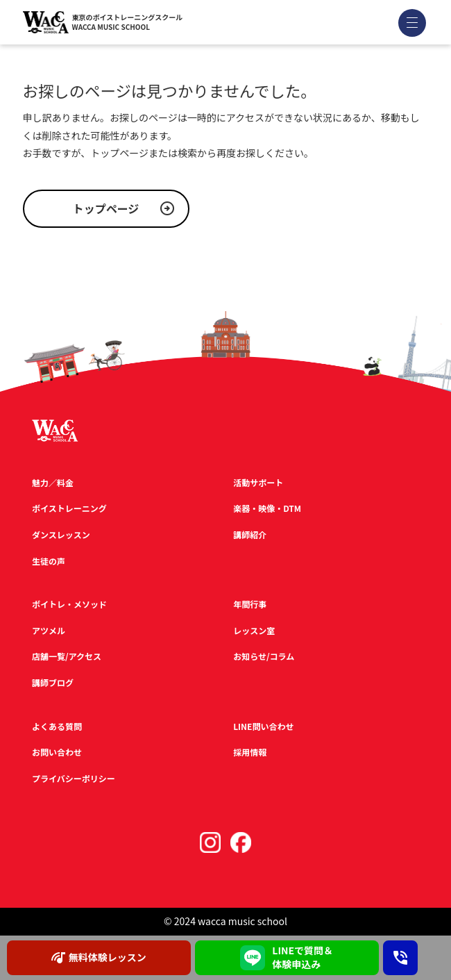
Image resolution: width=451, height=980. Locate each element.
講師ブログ (53, 682)
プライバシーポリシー (74, 778)
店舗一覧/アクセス (67, 656)
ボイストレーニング (69, 508)
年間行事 (250, 604)
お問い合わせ (57, 752)
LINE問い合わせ (263, 726)
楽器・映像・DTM (267, 508)
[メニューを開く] (412, 23)
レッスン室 (254, 630)
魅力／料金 (53, 482)
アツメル (49, 630)
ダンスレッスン (61, 534)
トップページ (106, 208)
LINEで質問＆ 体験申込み (287, 957)
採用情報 (250, 752)
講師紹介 (250, 534)
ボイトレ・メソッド (69, 604)
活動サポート (258, 482)
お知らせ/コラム (264, 656)
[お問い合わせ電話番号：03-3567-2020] (400, 958)
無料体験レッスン (99, 957)
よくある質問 (57, 726)
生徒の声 (49, 561)
